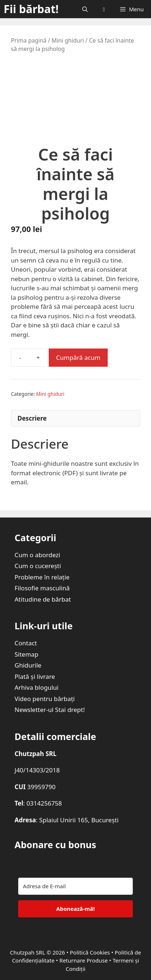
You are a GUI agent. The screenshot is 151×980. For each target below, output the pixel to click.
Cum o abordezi (37, 555)
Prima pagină (29, 40)
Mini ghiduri (68, 40)
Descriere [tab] (32, 418)
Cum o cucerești (38, 566)
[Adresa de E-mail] (75, 886)
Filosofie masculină (42, 588)
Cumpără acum (78, 357)
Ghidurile (28, 665)
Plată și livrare (35, 676)
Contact (26, 643)
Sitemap (26, 654)
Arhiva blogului (37, 687)
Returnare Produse (84, 960)
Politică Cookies (90, 952)
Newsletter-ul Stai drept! (50, 710)
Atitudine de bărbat (43, 599)
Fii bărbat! (31, 9)
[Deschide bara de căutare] (85, 9)
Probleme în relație (42, 577)
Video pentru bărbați (45, 699)
